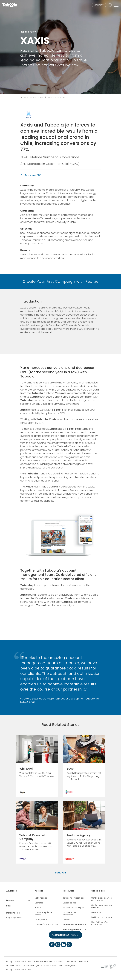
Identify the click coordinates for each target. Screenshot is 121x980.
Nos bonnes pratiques (74, 908)
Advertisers (12, 891)
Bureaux (39, 908)
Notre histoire (41, 898)
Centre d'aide (98, 891)
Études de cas (53, 98)
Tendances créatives (73, 925)
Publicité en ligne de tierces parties (40, 966)
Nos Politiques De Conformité (99, 923)
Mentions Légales (67, 966)
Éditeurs (10, 901)
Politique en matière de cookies (48, 962)
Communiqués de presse (43, 914)
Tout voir (60, 873)
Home (24, 98)
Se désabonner (13, 966)
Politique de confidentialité (19, 962)
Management (41, 920)
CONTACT (99, 5)
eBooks (66, 920)
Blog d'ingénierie (14, 918)
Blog (8, 906)
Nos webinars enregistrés (69, 914)
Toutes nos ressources (74, 898)
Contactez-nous (65, 935)
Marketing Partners (72, 930)
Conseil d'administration (46, 925)
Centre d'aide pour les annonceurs (102, 899)
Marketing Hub (13, 913)
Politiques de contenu (102, 917)
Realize (92, 281)
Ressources (36, 98)
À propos (39, 891)
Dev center (96, 912)
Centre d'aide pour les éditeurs (102, 906)
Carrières (39, 903)
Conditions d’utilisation (77, 962)
